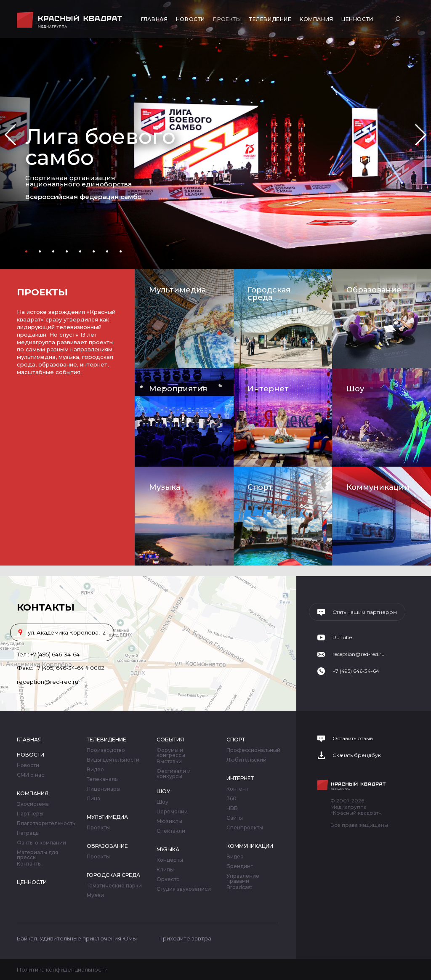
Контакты (29, 864)
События (170, 740)
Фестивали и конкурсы (174, 774)
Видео (95, 770)
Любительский (246, 760)
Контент (237, 789)
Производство (106, 750)
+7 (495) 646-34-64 (55, 654)
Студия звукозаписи (184, 889)
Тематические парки (114, 886)
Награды (28, 833)
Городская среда (269, 294)
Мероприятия (178, 389)
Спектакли (171, 831)
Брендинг (240, 866)
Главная (154, 19)
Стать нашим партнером (365, 612)
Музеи (95, 895)
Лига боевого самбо (100, 147)
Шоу (355, 389)
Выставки (169, 762)
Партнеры (30, 814)
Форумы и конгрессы (171, 753)
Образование (374, 290)
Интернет (268, 389)
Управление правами (243, 879)
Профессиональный (253, 750)
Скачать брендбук (357, 755)
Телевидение (270, 19)
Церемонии (172, 812)
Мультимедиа (177, 290)
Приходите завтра (185, 938)
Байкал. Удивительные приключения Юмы (77, 938)
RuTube (342, 637)
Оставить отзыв (353, 738)
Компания (317, 19)
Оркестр (168, 879)
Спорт (260, 487)
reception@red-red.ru (48, 682)
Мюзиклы (169, 821)
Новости (190, 19)
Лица (93, 799)
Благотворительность (46, 823)
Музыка (165, 487)
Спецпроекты (245, 828)
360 (231, 799)
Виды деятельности (113, 760)
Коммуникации (378, 487)
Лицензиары (104, 789)
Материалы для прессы (37, 855)
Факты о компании (41, 843)
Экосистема (33, 804)
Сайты (235, 818)
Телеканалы (103, 779)
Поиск (399, 19)
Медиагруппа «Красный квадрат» (71, 20)
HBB (232, 808)
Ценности (357, 19)
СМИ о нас (31, 775)
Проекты (227, 19)
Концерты (170, 860)
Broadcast (239, 887)
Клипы (165, 870)
